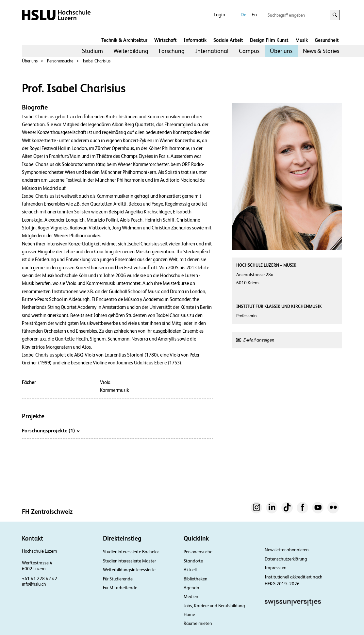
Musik (302, 40)
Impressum (276, 568)
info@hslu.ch (34, 584)
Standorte (193, 561)
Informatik (195, 40)
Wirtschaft (165, 40)
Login (219, 15)
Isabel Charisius (97, 61)
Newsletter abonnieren (287, 550)
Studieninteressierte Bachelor (131, 552)
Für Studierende (118, 579)
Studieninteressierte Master (129, 561)
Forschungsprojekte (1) (51, 430)
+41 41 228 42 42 (40, 578)
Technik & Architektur (124, 40)
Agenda (191, 588)
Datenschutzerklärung (286, 559)
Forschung (172, 51)
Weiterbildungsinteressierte (129, 570)
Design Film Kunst (269, 40)
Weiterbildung (131, 51)
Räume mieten (198, 623)
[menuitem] (92, 51)
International (212, 51)
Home (189, 614)
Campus (249, 51)
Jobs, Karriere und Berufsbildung (214, 606)
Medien (191, 596)
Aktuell (190, 570)
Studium (92, 51)
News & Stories (321, 51)
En (254, 15)
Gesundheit (327, 40)
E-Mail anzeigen (259, 340)
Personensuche (60, 61)
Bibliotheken (196, 579)
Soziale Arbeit (228, 40)
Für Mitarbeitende (120, 588)
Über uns (281, 51)
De (243, 15)
